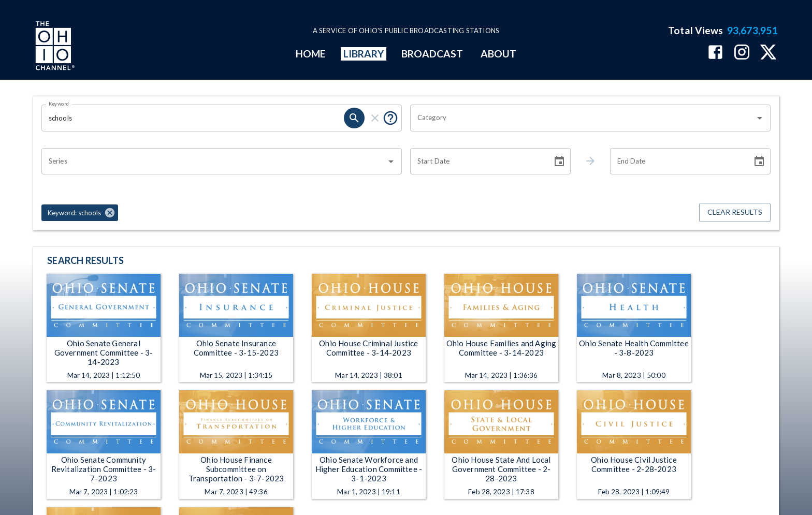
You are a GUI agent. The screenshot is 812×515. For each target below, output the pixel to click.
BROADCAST (432, 54)
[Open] (760, 118)
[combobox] (583, 118)
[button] (80, 213)
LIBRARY (364, 54)
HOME (311, 54)
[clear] (375, 118)
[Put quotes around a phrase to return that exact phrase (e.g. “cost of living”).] (390, 118)
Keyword (59, 104)
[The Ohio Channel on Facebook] (715, 53)
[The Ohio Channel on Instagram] (742, 53)
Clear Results (735, 212)
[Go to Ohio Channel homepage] (54, 47)
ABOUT (498, 54)
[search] (354, 118)
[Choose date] (559, 161)
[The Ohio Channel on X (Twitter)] (768, 53)
